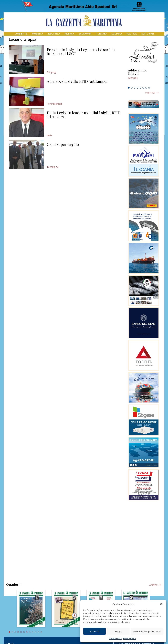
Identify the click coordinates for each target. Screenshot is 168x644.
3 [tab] (135, 88)
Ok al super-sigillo (63, 144)
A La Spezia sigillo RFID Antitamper (77, 81)
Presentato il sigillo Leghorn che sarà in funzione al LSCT (81, 52)
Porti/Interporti (55, 104)
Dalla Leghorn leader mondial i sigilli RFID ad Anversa (84, 115)
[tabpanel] (144, 77)
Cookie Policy (115, 639)
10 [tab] (35, 632)
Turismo (101, 34)
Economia (85, 34)
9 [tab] (33, 632)
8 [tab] (149, 88)
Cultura (117, 34)
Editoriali (148, 34)
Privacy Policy (129, 639)
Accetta (94, 631)
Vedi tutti (150, 93)
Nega (118, 631)
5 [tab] (140, 88)
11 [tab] (38, 632)
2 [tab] (132, 88)
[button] (161, 604)
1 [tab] (129, 88)
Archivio (153, 585)
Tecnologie (53, 167)
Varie (49, 135)
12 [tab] (41, 632)
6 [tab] (143, 88)
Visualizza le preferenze (147, 631)
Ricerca (69, 34)
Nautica (132, 34)
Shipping (51, 72)
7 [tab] (146, 88)
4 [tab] (137, 88)
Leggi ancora (144, 77)
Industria (54, 34)
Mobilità (37, 34)
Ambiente (21, 34)
